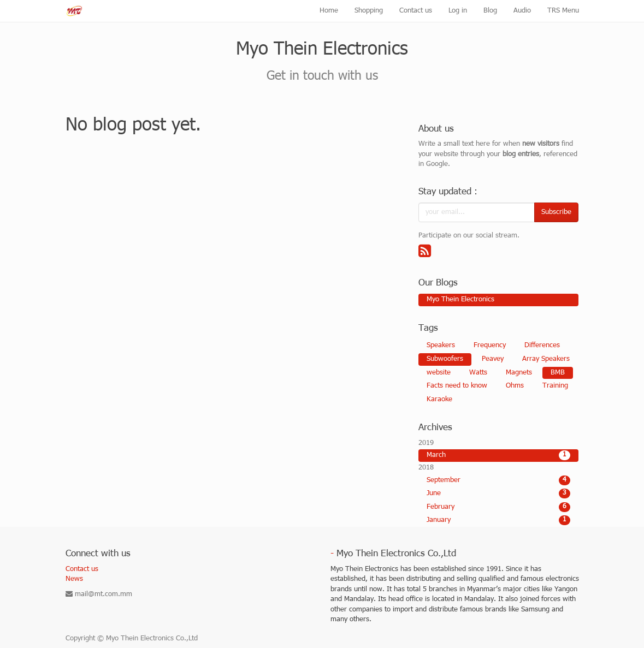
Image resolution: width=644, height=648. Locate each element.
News (74, 579)
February (498, 507)
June (498, 494)
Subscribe (556, 212)
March (498, 455)
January (498, 520)
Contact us (82, 569)
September (498, 480)
